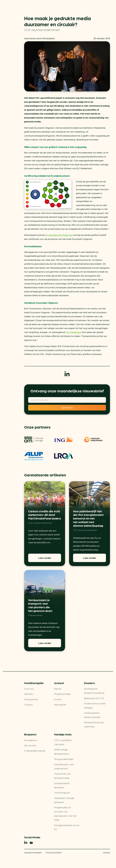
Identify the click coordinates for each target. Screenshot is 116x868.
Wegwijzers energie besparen (64, 800)
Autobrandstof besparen (62, 785)
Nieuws (58, 689)
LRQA (64, 456)
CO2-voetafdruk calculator (63, 742)
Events (58, 699)
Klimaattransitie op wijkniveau (94, 724)
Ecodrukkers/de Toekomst (59, 235)
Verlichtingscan (62, 792)
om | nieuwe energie (34, 440)
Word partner (31, 699)
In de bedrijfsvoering (35, 751)
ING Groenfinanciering (64, 440)
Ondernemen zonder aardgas (95, 705)
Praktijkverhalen (35, 615)
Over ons (29, 689)
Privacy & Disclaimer (54, 852)
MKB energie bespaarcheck (62, 751)
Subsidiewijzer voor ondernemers (64, 766)
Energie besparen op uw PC (67, 827)
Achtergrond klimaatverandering (94, 691)
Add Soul (107, 852)
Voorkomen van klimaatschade (62, 776)
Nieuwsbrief (60, 704)
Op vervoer (30, 745)
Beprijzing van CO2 (94, 698)
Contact (28, 704)
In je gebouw (31, 740)
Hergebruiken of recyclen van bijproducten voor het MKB (65, 814)
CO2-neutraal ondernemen (42, 30)
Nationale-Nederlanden (93, 440)
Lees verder (45, 558)
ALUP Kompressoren (34, 456)
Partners (29, 694)
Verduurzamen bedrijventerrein (92, 715)
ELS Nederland (74, 332)
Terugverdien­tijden (64, 759)
